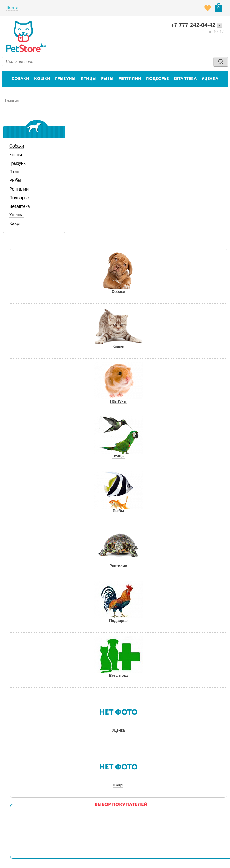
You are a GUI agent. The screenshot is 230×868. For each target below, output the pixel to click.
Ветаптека (185, 79)
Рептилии (130, 79)
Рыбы (107, 79)
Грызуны (65, 79)
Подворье (157, 79)
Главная (12, 101)
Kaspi (15, 223)
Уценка (210, 79)
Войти (12, 7)
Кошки (42, 79)
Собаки (20, 79)
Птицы (88, 79)
